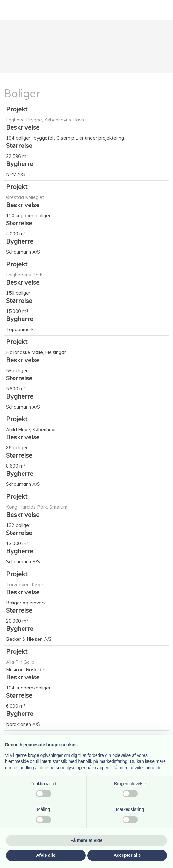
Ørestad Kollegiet (25, 197)
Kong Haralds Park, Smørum (37, 507)
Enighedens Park (24, 275)
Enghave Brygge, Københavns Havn (45, 120)
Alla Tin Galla (20, 662)
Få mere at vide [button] (86, 840)
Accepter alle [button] (127, 855)
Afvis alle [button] (46, 855)
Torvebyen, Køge (25, 584)
